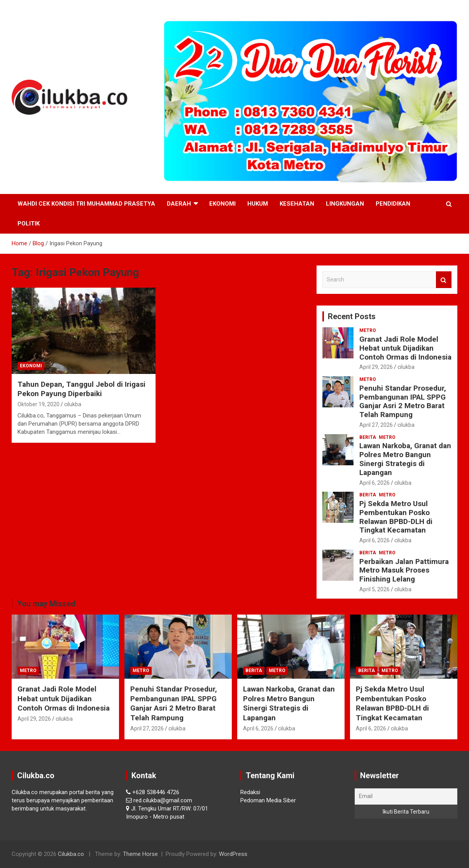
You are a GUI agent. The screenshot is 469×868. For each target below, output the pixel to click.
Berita (368, 437)
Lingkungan (345, 204)
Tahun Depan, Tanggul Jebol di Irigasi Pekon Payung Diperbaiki (81, 389)
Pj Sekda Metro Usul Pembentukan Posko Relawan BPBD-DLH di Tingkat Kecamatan (396, 517)
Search (444, 280)
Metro (368, 330)
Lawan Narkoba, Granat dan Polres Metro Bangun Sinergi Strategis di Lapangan (405, 459)
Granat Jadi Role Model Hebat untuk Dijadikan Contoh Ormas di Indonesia (405, 348)
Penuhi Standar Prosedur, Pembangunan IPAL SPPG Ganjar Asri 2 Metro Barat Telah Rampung (403, 401)
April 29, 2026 (376, 367)
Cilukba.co (71, 854)
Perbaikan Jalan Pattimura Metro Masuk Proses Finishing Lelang (404, 570)
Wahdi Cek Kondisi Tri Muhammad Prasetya (86, 204)
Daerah (179, 204)
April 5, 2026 (374, 589)
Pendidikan (393, 204)
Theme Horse (140, 854)
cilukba (73, 404)
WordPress (233, 854)
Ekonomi (222, 204)
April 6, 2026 (374, 483)
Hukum (258, 204)
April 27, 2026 (376, 425)
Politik (29, 224)
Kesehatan (297, 204)
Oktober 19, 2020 (38, 404)
